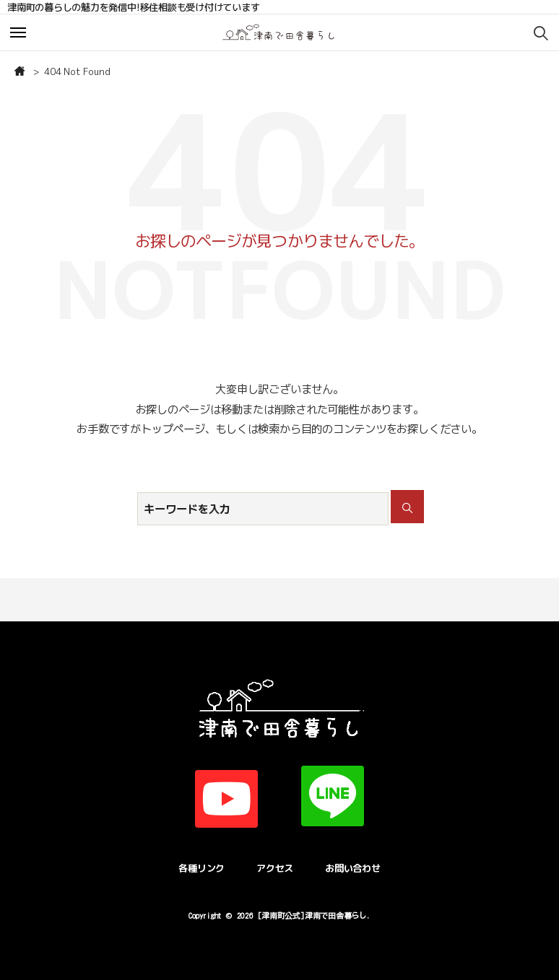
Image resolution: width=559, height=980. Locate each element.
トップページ (173, 429)
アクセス (275, 868)
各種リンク (201, 868)
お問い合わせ (353, 868)
